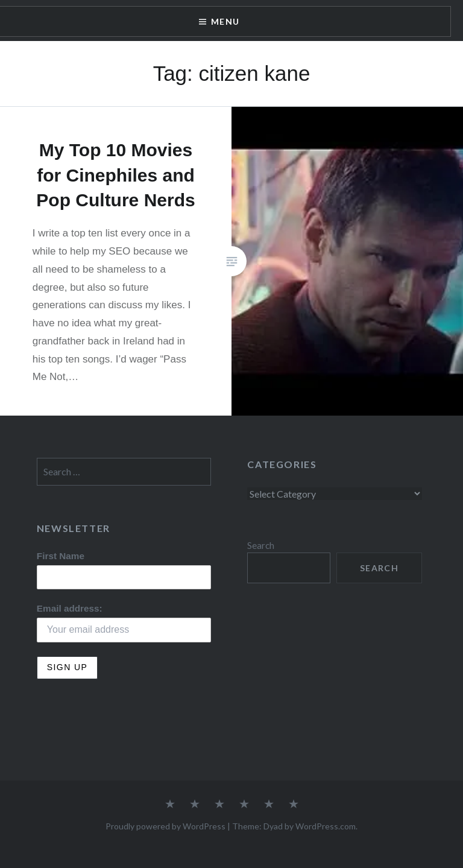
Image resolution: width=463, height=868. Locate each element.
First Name (61, 556)
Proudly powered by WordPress (165, 826)
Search (261, 545)
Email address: (70, 608)
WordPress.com (326, 826)
